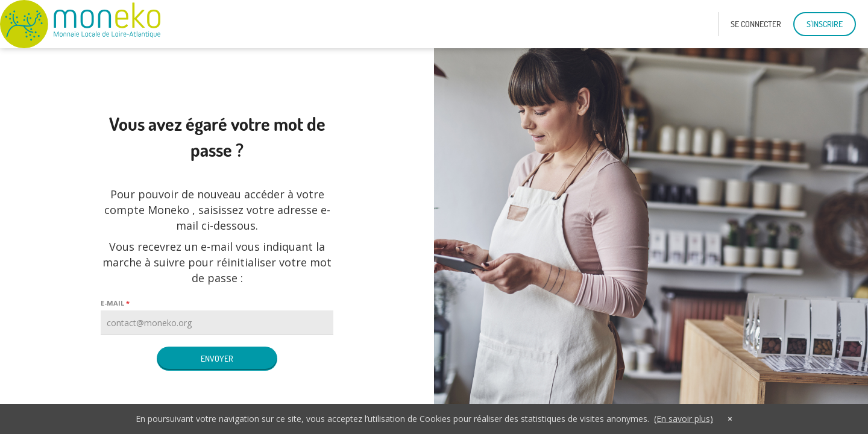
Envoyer (217, 359)
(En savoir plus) (684, 419)
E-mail (112, 303)
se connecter (756, 24)
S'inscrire (825, 24)
